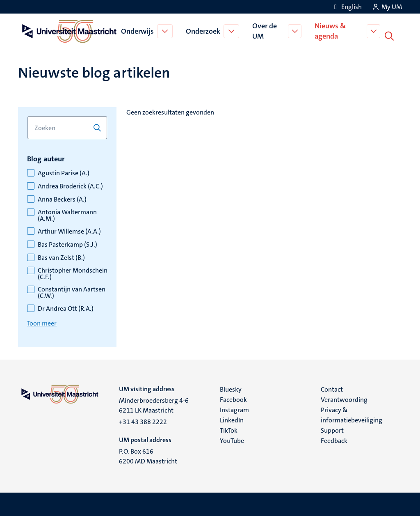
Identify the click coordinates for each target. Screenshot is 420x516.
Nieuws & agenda (331, 30)
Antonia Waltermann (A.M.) (67, 214)
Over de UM (265, 30)
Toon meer (42, 322)
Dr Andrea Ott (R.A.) (66, 307)
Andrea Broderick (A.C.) (70, 185)
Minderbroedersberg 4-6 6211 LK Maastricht (154, 404)
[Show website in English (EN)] (347, 7)
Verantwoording (344, 398)
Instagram (234, 408)
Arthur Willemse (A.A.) (69, 230)
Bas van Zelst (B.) (61, 256)
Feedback (334, 439)
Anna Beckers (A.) (62, 198)
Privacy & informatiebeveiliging (352, 413)
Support (332, 429)
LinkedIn (232, 419)
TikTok (229, 429)
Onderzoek (203, 30)
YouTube (232, 439)
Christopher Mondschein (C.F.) (73, 272)
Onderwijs (138, 30)
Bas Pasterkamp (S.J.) (67, 243)
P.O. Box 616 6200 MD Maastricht (148, 455)
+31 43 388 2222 (143, 420)
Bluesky (231, 388)
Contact (332, 388)
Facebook (233, 398)
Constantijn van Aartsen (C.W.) (72, 291)
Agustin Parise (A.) (64, 172)
